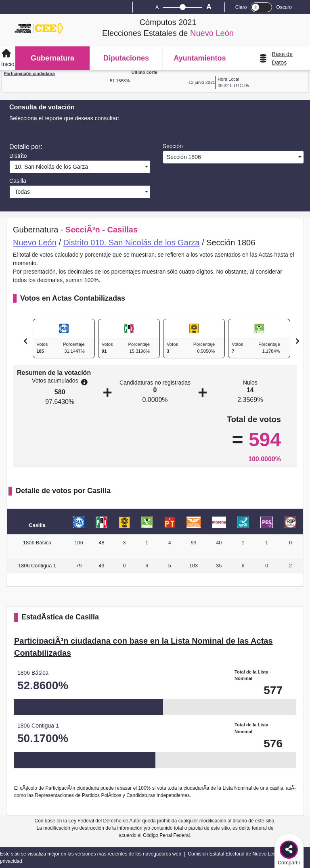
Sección (173, 146)
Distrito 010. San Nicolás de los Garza (132, 243)
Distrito (18, 156)
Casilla (18, 181)
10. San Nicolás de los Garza (50, 167)
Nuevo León (35, 243)
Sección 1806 (183, 157)
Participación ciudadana (29, 73)
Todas (21, 192)
